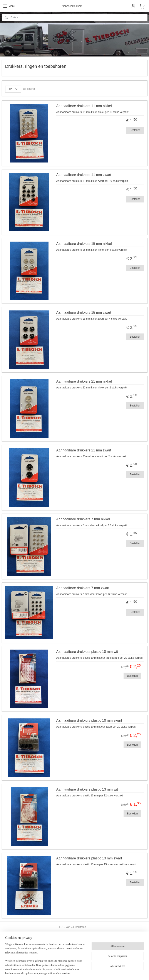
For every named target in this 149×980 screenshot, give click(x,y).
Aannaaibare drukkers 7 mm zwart (83, 588)
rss (70, 972)
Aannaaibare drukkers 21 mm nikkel (84, 381)
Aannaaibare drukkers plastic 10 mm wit (87, 652)
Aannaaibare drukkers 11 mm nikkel (84, 106)
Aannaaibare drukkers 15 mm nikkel (84, 244)
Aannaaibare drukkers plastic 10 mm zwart (89, 720)
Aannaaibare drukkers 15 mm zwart (84, 313)
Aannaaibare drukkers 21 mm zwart (84, 450)
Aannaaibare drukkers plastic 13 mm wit (87, 789)
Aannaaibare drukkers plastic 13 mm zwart (89, 858)
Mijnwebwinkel (118, 972)
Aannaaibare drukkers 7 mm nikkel (83, 519)
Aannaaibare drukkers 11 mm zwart (84, 175)
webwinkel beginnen (85, 972)
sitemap (63, 972)
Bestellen (135, 130)
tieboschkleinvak (16, 958)
